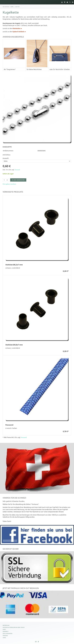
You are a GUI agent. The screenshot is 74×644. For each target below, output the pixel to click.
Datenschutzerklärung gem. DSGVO (14, 627)
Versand (17, 170)
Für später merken (9, 184)
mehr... (12, 7)
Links (4, 638)
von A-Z (17, 7)
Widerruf (6, 631)
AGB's (4, 629)
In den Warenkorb (18, 180)
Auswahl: (6, 158)
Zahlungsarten (7, 634)
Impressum (6, 625)
